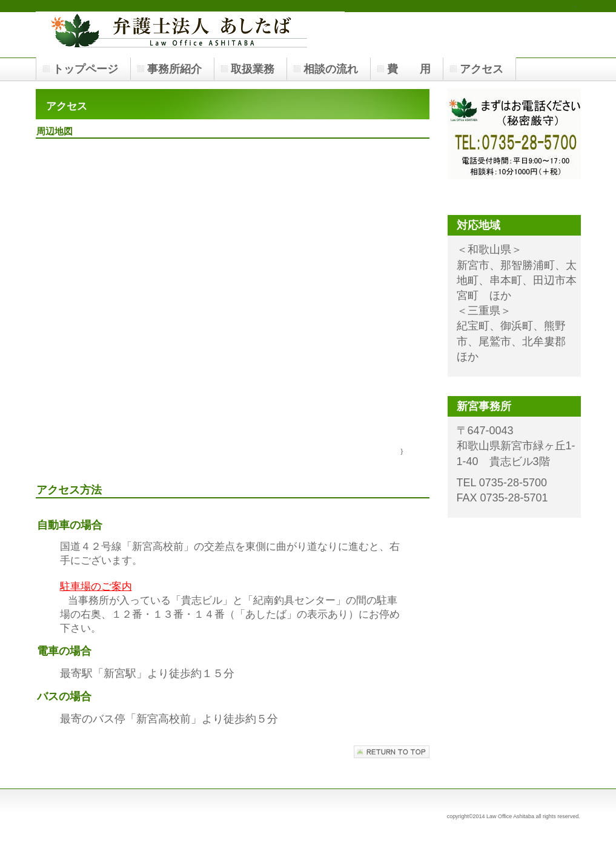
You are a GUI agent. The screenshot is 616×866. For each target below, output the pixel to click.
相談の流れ (331, 69)
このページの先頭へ (392, 752)
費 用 (409, 69)
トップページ (85, 69)
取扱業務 (253, 69)
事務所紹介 (174, 69)
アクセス (482, 69)
